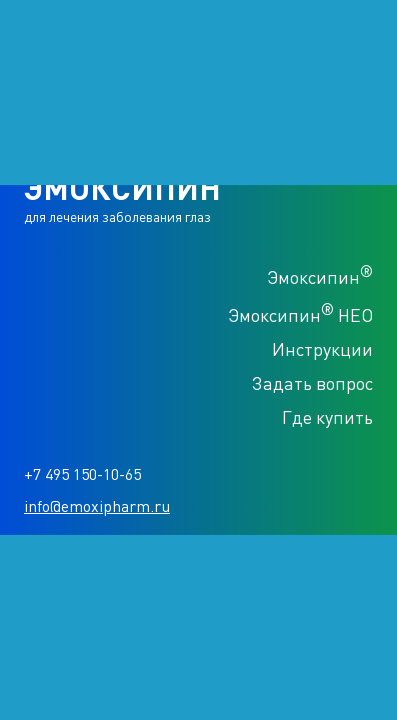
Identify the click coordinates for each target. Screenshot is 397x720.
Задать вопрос (312, 383)
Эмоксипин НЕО (300, 313)
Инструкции (322, 349)
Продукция (43, 122)
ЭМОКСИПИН (94, 50)
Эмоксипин (320, 275)
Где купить (327, 417)
